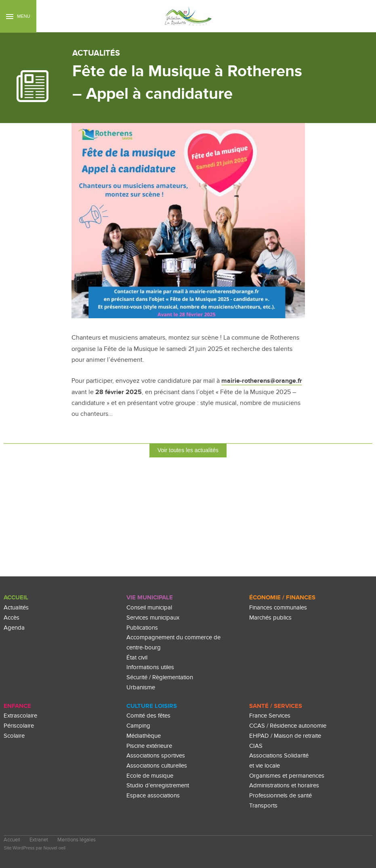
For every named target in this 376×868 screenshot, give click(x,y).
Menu (18, 16)
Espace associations (153, 796)
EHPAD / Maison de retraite (285, 736)
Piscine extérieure (149, 746)
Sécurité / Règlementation (160, 677)
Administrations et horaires (284, 786)
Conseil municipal (149, 608)
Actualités (16, 608)
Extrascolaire (20, 716)
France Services (270, 716)
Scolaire (14, 736)
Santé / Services (276, 706)
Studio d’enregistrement (158, 786)
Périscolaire (19, 726)
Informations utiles (150, 667)
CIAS (256, 746)
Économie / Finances (282, 598)
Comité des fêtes (148, 716)
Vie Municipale (150, 598)
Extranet (39, 840)
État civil (137, 658)
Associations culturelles (157, 766)
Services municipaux (153, 618)
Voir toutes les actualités (188, 450)
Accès (12, 618)
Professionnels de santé (280, 796)
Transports (263, 806)
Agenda (14, 628)
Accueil (16, 598)
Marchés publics (270, 618)
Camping (138, 726)
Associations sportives (156, 756)
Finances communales (278, 608)
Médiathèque (144, 736)
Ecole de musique (150, 776)
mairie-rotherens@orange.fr (262, 381)
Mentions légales (77, 840)
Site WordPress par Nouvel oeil (35, 848)
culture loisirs (152, 706)
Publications (142, 628)
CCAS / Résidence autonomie (288, 726)
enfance (17, 706)
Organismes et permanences (287, 776)
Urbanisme (141, 688)
